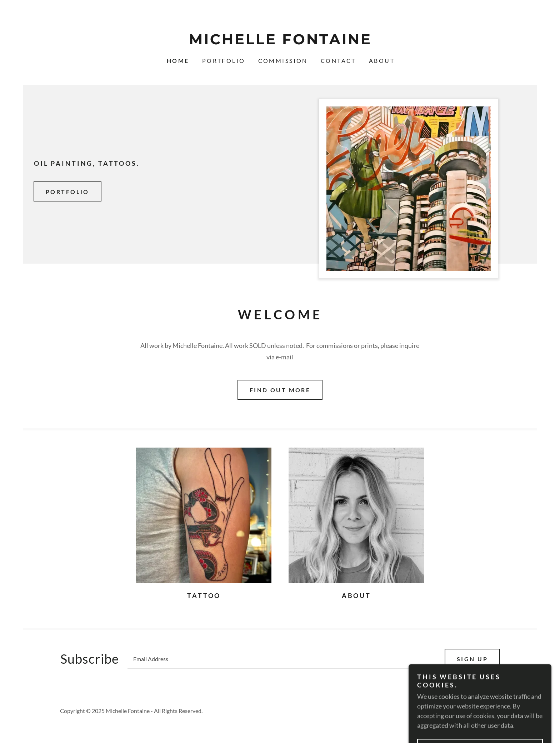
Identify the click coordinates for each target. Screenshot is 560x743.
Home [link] (178, 61)
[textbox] (282, 659)
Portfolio (67, 192)
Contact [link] (338, 61)
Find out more (280, 390)
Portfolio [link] (224, 61)
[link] (280, 42)
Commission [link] (283, 61)
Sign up (472, 659)
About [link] (382, 61)
